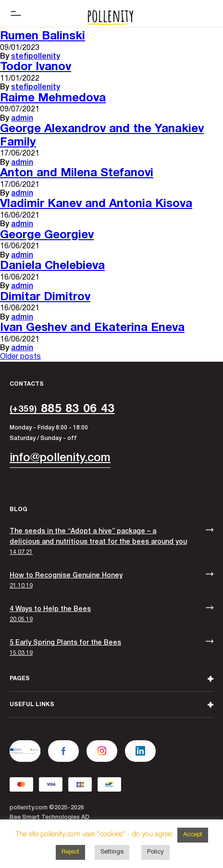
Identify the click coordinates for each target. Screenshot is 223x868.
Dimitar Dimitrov (45, 297)
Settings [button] (112, 852)
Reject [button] (70, 852)
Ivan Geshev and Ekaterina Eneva (92, 328)
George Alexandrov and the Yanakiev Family (102, 136)
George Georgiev (47, 235)
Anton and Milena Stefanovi (77, 173)
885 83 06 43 (62, 409)
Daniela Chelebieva (52, 266)
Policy (155, 852)
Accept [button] (193, 835)
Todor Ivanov (36, 67)
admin (22, 119)
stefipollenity (36, 57)
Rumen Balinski (43, 37)
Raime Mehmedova (53, 98)
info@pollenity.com (60, 458)
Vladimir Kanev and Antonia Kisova (96, 204)
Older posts (20, 357)
